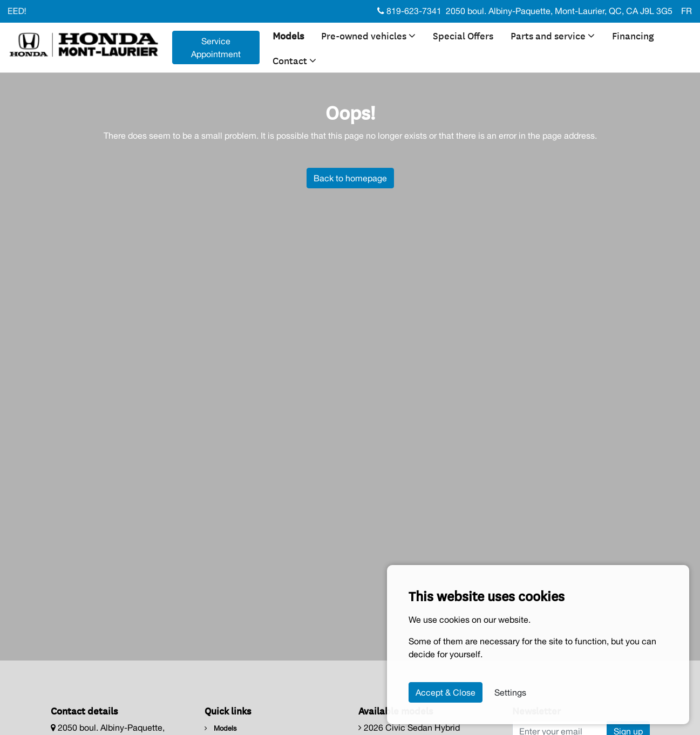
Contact (294, 60)
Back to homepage (350, 178)
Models (288, 35)
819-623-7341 (409, 11)
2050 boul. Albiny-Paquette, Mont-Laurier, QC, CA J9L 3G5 (559, 11)
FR (687, 11)
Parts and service (553, 35)
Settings (510, 692)
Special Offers (463, 35)
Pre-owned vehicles (368, 35)
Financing (633, 35)
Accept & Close (446, 692)
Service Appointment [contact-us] (216, 47)
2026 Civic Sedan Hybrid (409, 727)
